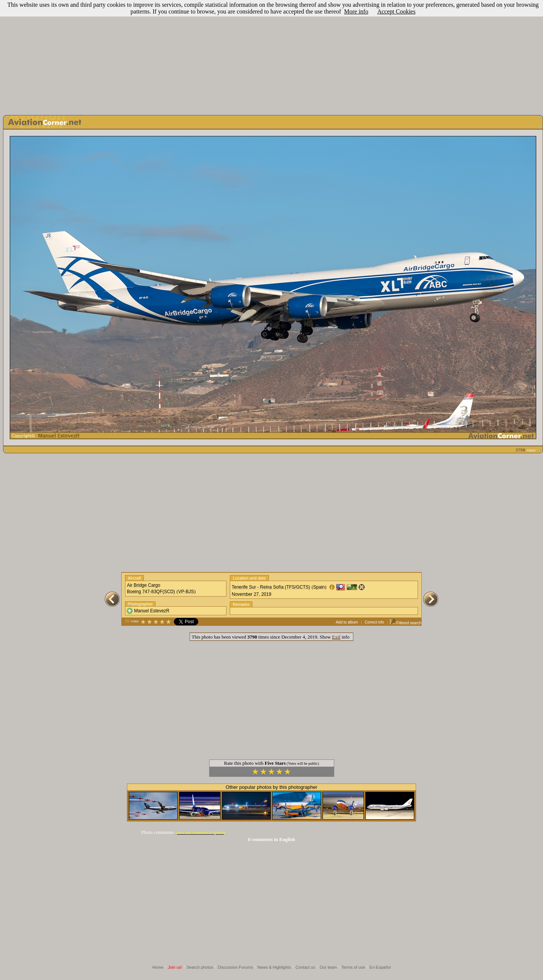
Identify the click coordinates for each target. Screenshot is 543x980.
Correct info (374, 622)
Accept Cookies (397, 11)
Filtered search (405, 623)
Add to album (347, 622)
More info (356, 11)
